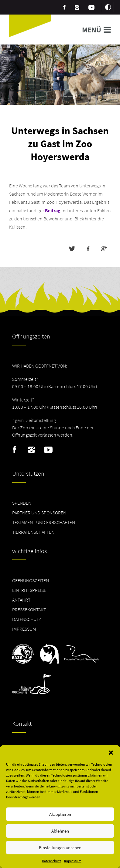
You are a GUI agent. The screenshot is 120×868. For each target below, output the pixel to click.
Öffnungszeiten (31, 580)
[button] (111, 753)
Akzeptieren (60, 814)
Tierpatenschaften (33, 532)
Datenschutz (51, 861)
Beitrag (53, 210)
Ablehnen (60, 831)
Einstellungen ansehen (60, 848)
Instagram (31, 450)
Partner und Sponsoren (39, 513)
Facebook (14, 450)
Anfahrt (21, 600)
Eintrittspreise (29, 590)
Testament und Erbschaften (44, 522)
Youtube (48, 450)
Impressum (73, 861)
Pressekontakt (29, 609)
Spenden (22, 503)
